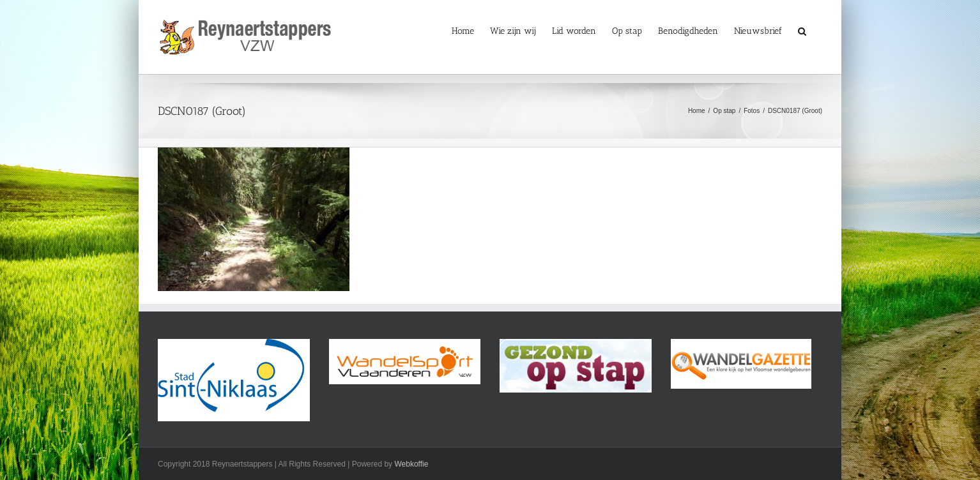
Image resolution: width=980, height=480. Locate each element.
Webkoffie (411, 464)
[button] (802, 30)
